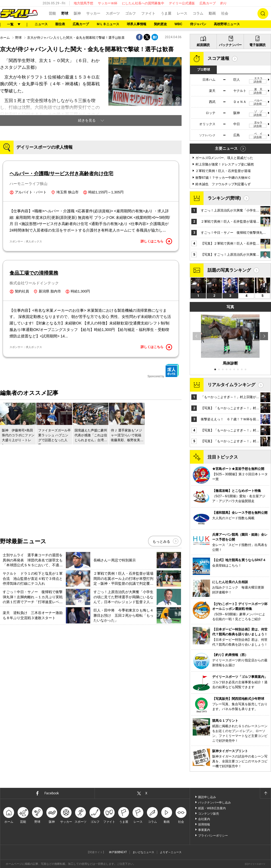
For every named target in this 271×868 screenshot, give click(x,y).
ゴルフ (130, 13)
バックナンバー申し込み (214, 802)
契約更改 (160, 24)
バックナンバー (230, 45)
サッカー (93, 13)
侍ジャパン (198, 24)
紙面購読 (203, 45)
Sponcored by (163, 371)
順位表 (60, 24)
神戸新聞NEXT (118, 852)
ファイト (148, 13)
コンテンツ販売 (209, 814)
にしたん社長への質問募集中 (143, 3)
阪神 (77, 13)
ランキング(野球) (224, 198)
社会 (225, 13)
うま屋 (166, 13)
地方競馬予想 (83, 3)
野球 (65, 13)
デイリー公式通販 (182, 3)
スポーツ (113, 13)
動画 (212, 13)
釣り (224, 3)
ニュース (41, 24)
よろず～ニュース (171, 852)
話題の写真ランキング (229, 270)
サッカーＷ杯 (108, 3)
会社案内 (204, 819)
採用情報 (204, 824)
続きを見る (87, 120)
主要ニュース (226, 148)
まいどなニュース (143, 852)
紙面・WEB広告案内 (212, 808)
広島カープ (208, 3)
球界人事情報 (137, 24)
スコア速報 (218, 58)
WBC (178, 24)
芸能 (52, 13)
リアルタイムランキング (231, 385)
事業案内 (204, 830)
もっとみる (161, 542)
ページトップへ (265, 793)
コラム (198, 13)
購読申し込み (207, 797)
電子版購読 (257, 45)
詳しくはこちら (156, 241)
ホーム (5, 38)
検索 (263, 14)
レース (182, 13)
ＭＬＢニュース (108, 24)
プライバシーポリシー (213, 836)
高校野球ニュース (227, 24)
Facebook (52, 793)
